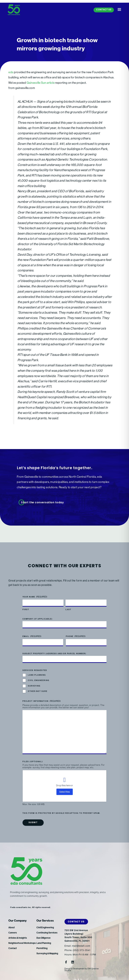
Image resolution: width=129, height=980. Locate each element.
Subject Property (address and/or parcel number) (54, 654)
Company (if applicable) (38, 619)
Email (32, 636)
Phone (76, 636)
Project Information (42, 701)
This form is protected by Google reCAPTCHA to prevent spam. (61, 813)
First (26, 610)
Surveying (34, 686)
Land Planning (37, 675)
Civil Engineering (39, 680)
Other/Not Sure (38, 691)
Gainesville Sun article (41, 83)
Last (68, 610)
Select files (65, 792)
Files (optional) (33, 762)
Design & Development (74, 969)
